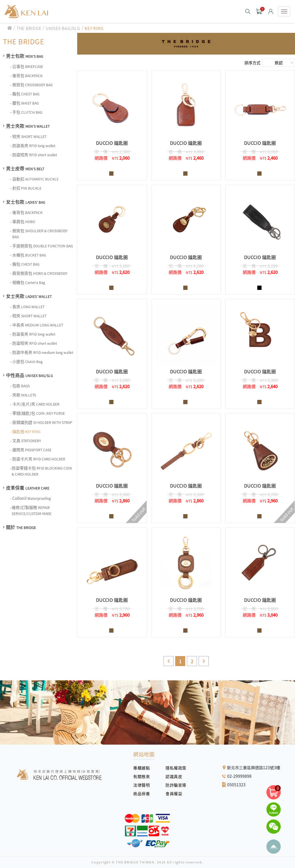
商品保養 (144, 793)
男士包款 (25, 56)
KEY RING (94, 28)
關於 (21, 527)
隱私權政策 (174, 768)
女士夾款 (29, 296)
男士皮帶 (25, 168)
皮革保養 (28, 488)
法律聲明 (144, 785)
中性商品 (29, 375)
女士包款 (26, 202)
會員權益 (176, 793)
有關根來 (144, 776)
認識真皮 (176, 776)
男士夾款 (28, 126)
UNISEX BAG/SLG (63, 28)
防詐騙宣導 (176, 785)
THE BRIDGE (29, 28)
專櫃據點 (141, 768)
